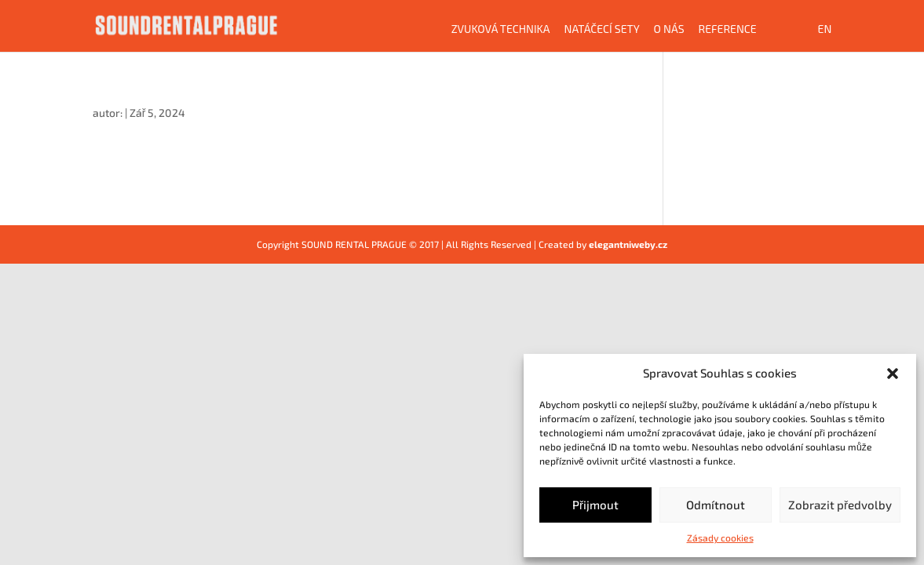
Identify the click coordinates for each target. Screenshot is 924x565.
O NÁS (669, 29)
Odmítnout (716, 505)
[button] (893, 374)
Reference (728, 29)
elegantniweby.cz (628, 244)
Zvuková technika (501, 29)
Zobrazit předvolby (840, 505)
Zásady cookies (720, 538)
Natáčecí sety (602, 29)
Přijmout (595, 505)
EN (825, 29)
